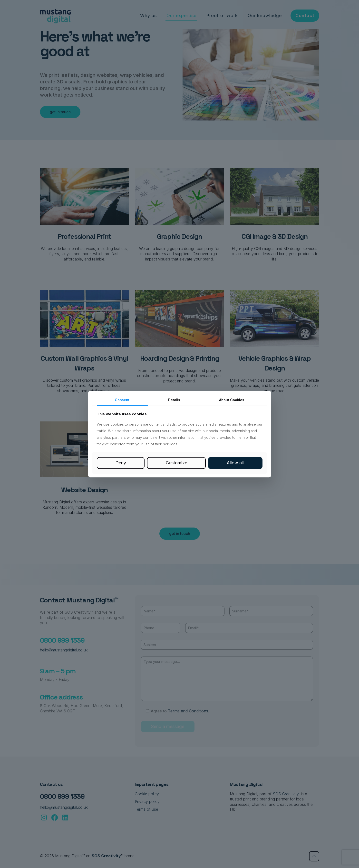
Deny (121, 463)
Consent (122, 400)
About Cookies (232, 400)
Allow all (235, 463)
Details (174, 400)
